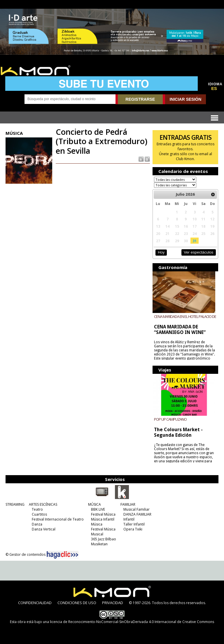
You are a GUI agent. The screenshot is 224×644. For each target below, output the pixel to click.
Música (97, 524)
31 (195, 241)
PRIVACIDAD (113, 603)
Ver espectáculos (199, 252)
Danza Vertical (44, 529)
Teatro (37, 509)
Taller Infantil (134, 524)
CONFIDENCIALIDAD (35, 603)
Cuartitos (39, 514)
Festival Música (103, 514)
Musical (97, 534)
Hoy (161, 252)
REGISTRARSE (140, 99)
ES (214, 89)
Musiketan (99, 544)
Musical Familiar (136, 509)
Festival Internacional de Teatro (58, 519)
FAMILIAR (128, 504)
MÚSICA (94, 504)
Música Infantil (103, 519)
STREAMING (15, 504)
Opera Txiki (133, 529)
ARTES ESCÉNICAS (43, 504)
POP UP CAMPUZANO (170, 419)
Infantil (129, 519)
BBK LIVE (98, 509)
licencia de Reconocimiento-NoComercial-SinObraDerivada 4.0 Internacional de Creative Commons (132, 622)
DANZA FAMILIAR (137, 514)
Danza (37, 524)
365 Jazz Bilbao (104, 539)
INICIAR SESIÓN (185, 99)
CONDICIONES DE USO (77, 603)
